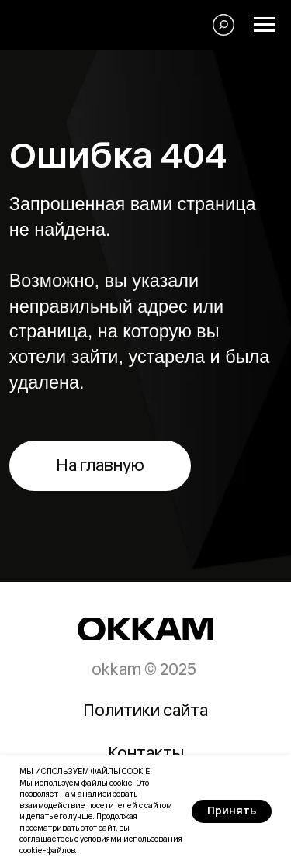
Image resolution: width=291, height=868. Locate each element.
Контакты (146, 753)
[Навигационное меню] (265, 25)
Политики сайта (145, 710)
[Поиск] (223, 25)
